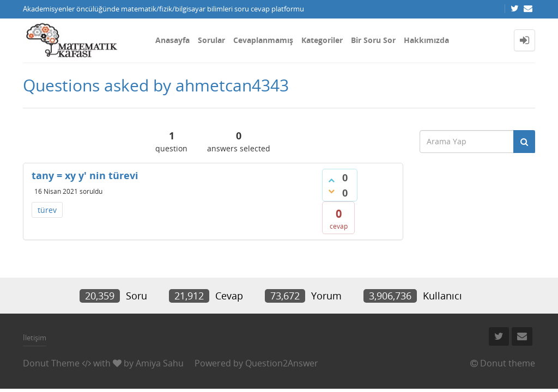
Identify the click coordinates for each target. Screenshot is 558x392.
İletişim (35, 338)
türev (47, 210)
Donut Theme (51, 363)
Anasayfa (172, 40)
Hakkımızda (426, 40)
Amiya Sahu (160, 363)
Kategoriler (322, 40)
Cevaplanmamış (263, 40)
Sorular (211, 40)
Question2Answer (282, 363)
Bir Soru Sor (373, 40)
